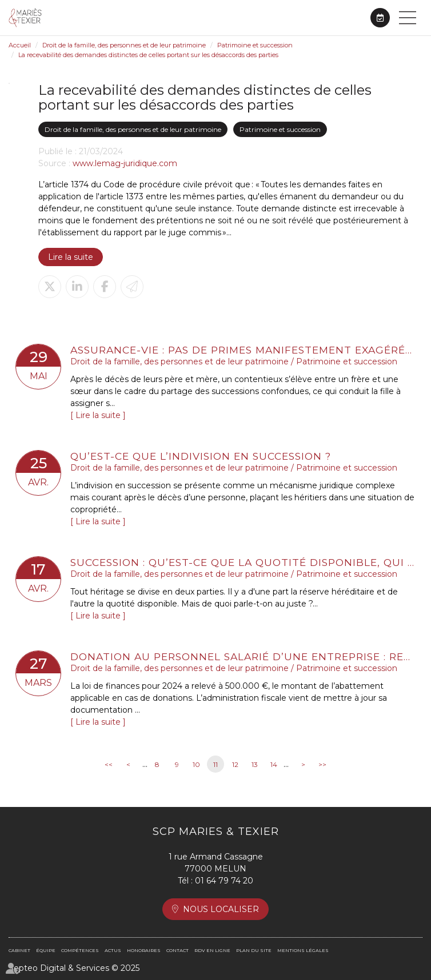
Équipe (46, 950)
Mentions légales (303, 950)
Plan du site (254, 950)
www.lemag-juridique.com (125, 163)
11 (215, 764)
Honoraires (144, 950)
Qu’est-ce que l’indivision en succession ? (201, 456)
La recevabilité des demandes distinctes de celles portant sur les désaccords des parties (148, 55)
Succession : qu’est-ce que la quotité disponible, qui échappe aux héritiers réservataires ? (243, 562)
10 (196, 764)
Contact (177, 950)
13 (255, 764)
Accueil (20, 45)
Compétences (80, 950)
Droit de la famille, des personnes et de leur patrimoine (124, 45)
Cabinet (19, 950)
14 (274, 764)
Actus (113, 950)
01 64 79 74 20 (224, 881)
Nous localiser (221, 909)
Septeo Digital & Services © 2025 (74, 968)
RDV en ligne (380, 18)
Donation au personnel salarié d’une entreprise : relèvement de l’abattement (243, 656)
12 (235, 764)
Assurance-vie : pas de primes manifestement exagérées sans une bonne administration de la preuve (243, 350)
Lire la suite (71, 257)
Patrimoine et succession (255, 45)
